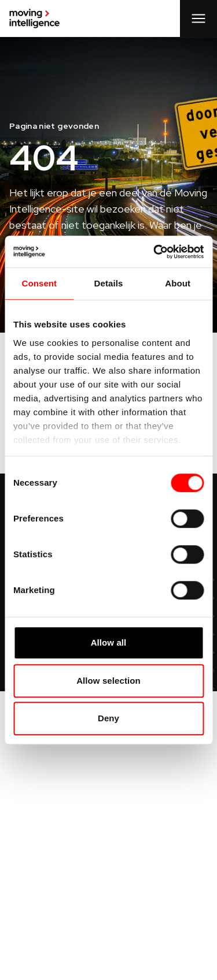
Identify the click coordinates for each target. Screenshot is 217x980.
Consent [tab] (39, 283)
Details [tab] (109, 283)
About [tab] (178, 283)
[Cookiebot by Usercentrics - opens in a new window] (155, 252)
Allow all (109, 642)
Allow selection (108, 681)
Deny (108, 718)
